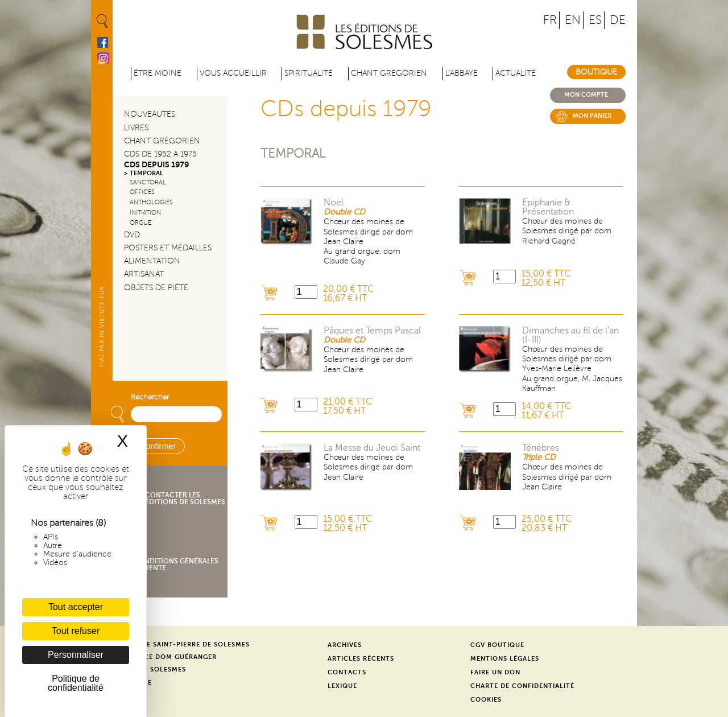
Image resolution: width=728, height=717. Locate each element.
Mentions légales (505, 659)
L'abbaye (462, 73)
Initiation (145, 213)
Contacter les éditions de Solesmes (185, 498)
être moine (158, 73)
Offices (142, 192)
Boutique (596, 72)
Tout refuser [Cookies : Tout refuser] (76, 631)
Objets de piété (156, 288)
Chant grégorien (389, 73)
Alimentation (152, 261)
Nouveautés (150, 114)
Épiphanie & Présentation (548, 207)
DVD (132, 235)
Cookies (486, 700)
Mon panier (592, 116)
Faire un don (495, 672)
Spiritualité (309, 73)
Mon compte (586, 95)
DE (618, 20)
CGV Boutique (497, 645)
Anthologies (151, 202)
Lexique (342, 686)
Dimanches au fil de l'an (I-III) (570, 335)
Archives (345, 645)
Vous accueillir (233, 73)
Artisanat (144, 274)
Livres (136, 128)
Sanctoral (148, 182)
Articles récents (361, 659)
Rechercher (150, 397)
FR (550, 20)
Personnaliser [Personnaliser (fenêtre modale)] (76, 655)
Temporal (293, 153)
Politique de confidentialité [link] (76, 683)
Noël (334, 203)
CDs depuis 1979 (156, 165)
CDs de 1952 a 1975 (160, 154)
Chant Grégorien (162, 141)
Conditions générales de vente (176, 564)
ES (595, 20)
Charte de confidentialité (522, 686)
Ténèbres (541, 448)
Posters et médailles (168, 248)
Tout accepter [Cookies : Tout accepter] (76, 607)
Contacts (347, 672)
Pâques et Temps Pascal (372, 331)
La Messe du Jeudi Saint (372, 448)
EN (573, 20)
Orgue (140, 223)
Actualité (516, 73)
